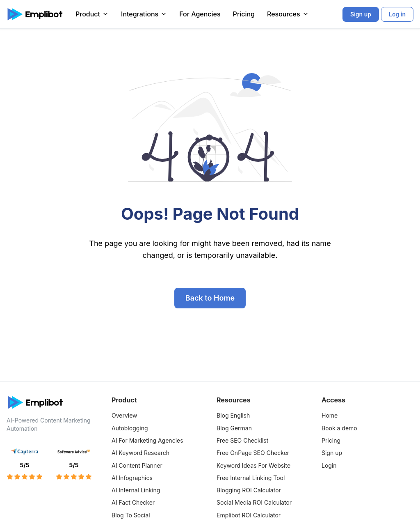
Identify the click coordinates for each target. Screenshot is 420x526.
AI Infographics (132, 478)
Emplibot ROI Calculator (249, 515)
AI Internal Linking (136, 490)
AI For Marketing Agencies (147, 440)
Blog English (233, 415)
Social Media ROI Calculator (254, 502)
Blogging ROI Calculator (249, 490)
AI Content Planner (137, 465)
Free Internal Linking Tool (251, 478)
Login (329, 465)
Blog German (234, 428)
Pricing (244, 14)
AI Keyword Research (140, 453)
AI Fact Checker (133, 502)
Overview (124, 415)
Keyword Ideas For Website (253, 465)
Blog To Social (131, 515)
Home (330, 415)
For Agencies (200, 14)
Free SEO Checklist (242, 440)
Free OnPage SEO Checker (253, 453)
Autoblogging (130, 428)
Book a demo (339, 428)
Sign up (332, 453)
